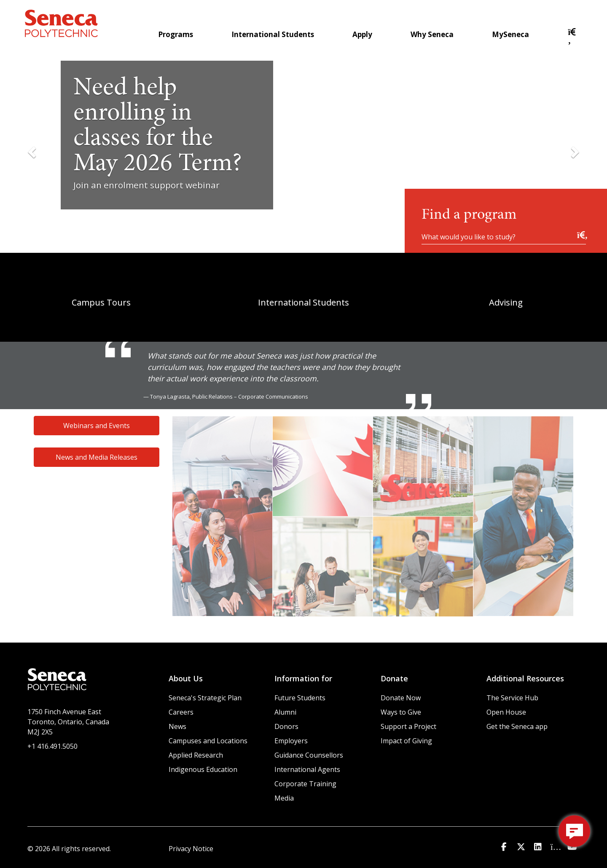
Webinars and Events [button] (97, 426)
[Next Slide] (574, 152)
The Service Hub (512, 698)
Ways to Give (401, 712)
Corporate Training (305, 784)
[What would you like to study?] (504, 236)
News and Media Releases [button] (97, 457)
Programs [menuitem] (176, 34)
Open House (506, 712)
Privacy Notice (191, 849)
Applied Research (196, 755)
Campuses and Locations (208, 741)
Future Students (300, 698)
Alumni (285, 712)
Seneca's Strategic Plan (205, 698)
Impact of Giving (406, 741)
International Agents (307, 769)
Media (284, 798)
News (177, 726)
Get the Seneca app (517, 726)
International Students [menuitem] (273, 34)
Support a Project (408, 726)
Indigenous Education (203, 769)
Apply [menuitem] (362, 34)
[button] (572, 40)
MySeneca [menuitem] (510, 34)
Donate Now (401, 698)
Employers (291, 741)
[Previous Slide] (33, 152)
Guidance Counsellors (309, 755)
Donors (286, 726)
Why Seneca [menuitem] (432, 34)
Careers (181, 712)
